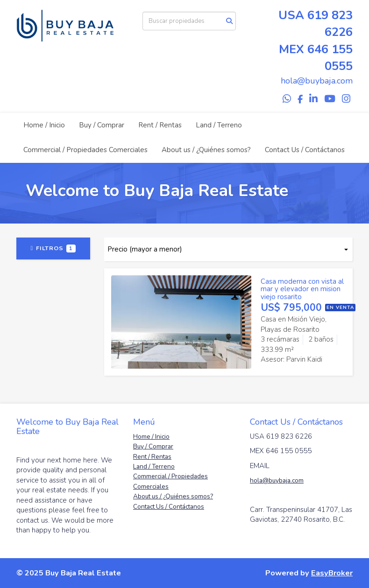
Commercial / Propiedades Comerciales (85, 150)
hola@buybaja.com (277, 480)
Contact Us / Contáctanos (305, 150)
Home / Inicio (44, 125)
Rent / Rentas (160, 125)
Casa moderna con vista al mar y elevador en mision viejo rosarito (302, 289)
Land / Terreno (219, 125)
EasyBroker (332, 573)
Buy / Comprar (102, 125)
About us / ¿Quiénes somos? (206, 150)
